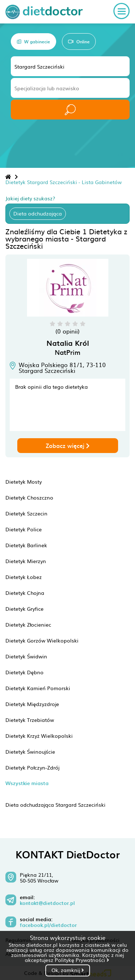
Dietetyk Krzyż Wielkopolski (39, 736)
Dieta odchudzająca (38, 213)
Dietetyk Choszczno (29, 497)
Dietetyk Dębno (24, 672)
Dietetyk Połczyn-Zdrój (32, 767)
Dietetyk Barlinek (26, 545)
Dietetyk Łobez (24, 577)
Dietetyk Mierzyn (26, 561)
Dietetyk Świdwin (26, 656)
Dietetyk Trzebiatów (30, 720)
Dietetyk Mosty (24, 482)
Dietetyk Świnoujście (30, 752)
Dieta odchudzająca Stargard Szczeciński (55, 805)
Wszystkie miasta (27, 783)
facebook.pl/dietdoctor (48, 925)
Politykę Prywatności (82, 960)
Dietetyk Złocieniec (28, 624)
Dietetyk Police (24, 529)
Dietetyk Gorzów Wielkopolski (42, 640)
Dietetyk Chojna (25, 593)
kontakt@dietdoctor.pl (47, 903)
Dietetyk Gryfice (24, 609)
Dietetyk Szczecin (26, 513)
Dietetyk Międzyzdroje (32, 704)
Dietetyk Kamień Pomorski (38, 688)
